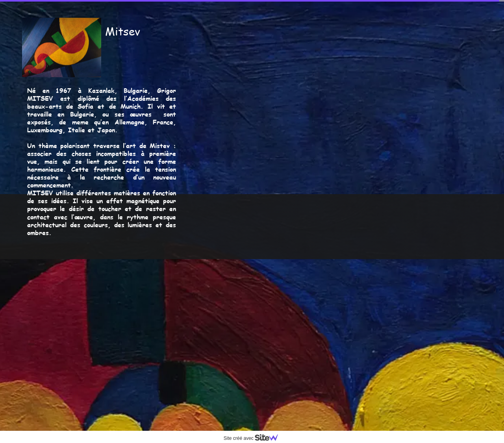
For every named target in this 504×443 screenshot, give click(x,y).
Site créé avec (254, 438)
